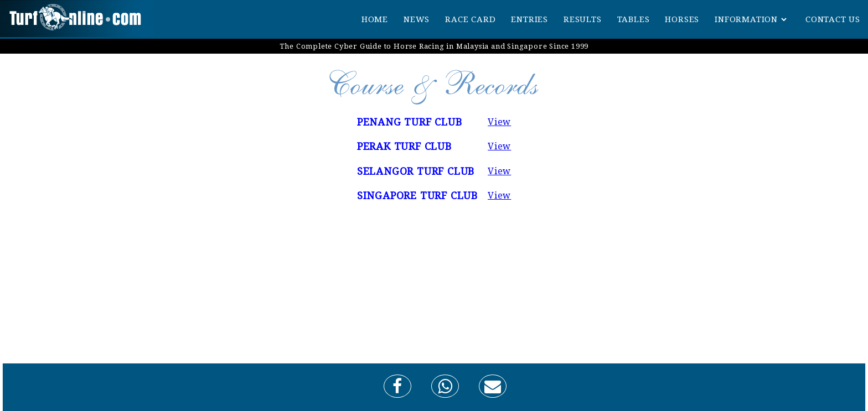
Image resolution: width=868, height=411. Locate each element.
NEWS (417, 19)
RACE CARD (470, 19)
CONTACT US (833, 19)
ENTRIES (529, 19)
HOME (375, 19)
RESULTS (583, 19)
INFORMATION (746, 19)
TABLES (634, 19)
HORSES (682, 19)
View (499, 122)
